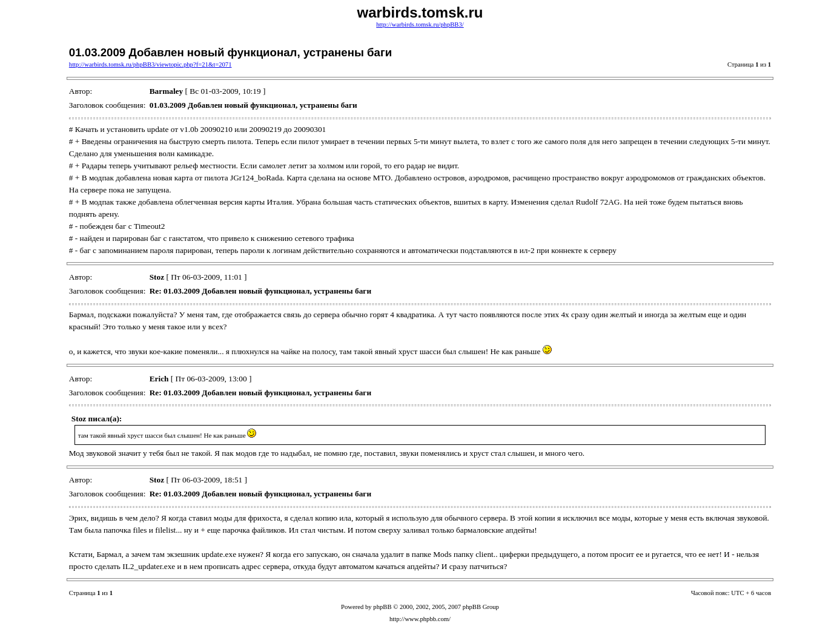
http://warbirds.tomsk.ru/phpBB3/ (420, 25)
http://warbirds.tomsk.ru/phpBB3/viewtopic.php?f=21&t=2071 (150, 64)
